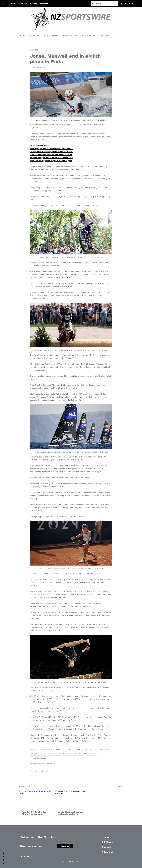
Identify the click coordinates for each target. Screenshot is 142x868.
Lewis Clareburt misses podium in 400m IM (71, 813)
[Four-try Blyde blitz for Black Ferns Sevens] (35, 799)
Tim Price (59, 749)
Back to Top (3, 858)
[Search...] (104, 4)
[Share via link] (47, 771)
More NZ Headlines (51, 35)
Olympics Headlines (88, 35)
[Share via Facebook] (31, 771)
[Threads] (133, 4)
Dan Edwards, (105, 35)
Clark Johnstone (90, 754)
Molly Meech (36, 754)
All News (107, 842)
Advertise (107, 852)
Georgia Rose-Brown (39, 758)
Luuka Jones (92, 749)
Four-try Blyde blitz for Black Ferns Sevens (34, 813)
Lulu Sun (34, 749)
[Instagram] (122, 4)
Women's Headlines (70, 35)
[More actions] (111, 50)
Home (105, 837)
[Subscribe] (65, 846)
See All (121, 786)
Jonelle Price (80, 749)
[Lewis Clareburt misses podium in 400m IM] (71, 799)
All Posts (22, 35)
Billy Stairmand (105, 749)
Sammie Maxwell (47, 749)
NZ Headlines (34, 35)
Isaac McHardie (49, 754)
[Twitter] (129, 4)
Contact (106, 847)
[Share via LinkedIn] (42, 771)
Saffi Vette (77, 754)
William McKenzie (64, 754)
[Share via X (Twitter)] (36, 771)
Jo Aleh (69, 749)
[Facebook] (126, 4)
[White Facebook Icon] (21, 857)
